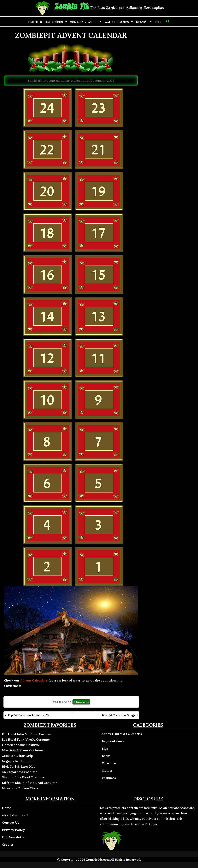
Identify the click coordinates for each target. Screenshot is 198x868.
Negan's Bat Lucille (17, 761)
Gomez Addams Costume (21, 745)
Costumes (109, 778)
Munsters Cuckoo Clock (20, 788)
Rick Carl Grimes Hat (18, 766)
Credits (8, 844)
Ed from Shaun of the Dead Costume (30, 783)
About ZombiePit (15, 815)
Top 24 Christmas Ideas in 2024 (29, 715)
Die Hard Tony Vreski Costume (26, 739)
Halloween (54, 22)
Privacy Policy (13, 830)
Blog (159, 22)
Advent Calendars (34, 680)
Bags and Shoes (113, 741)
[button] (168, 22)
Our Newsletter (14, 837)
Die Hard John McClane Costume (27, 734)
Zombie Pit (72, 7)
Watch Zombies (117, 22)
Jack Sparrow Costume (20, 772)
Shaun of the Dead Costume (23, 777)
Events (142, 22)
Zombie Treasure (84, 22)
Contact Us (11, 822)
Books (106, 756)
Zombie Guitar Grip (17, 756)
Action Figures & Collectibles (122, 734)
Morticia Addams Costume (22, 750)
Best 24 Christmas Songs (119, 715)
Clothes (35, 22)
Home (6, 808)
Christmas (81, 702)
